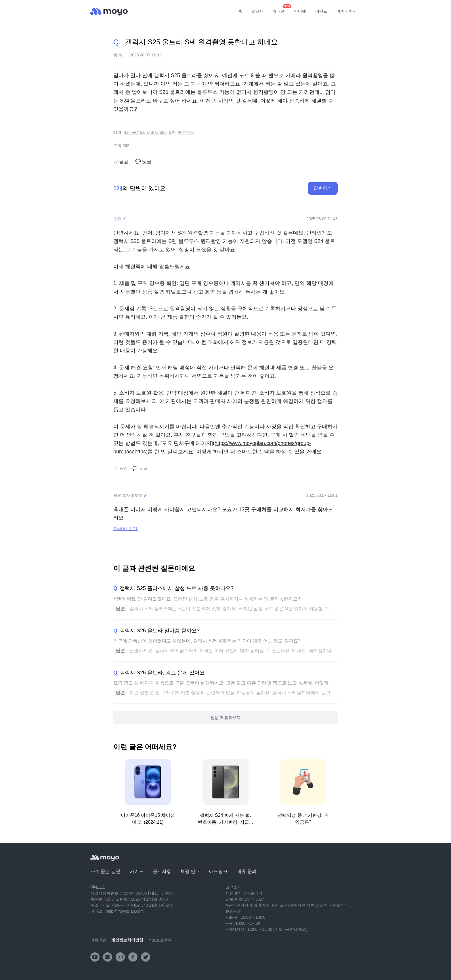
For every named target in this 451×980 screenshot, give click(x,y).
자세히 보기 (125, 529)
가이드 (137, 871)
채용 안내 (190, 871)
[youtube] (95, 957)
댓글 (143, 162)
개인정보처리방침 (127, 940)
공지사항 (162, 871)
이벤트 (321, 11)
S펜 (172, 132)
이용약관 (98, 940)
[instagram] (120, 957)
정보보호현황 (160, 940)
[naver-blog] (108, 957)
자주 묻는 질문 (105, 871)
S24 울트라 (134, 132)
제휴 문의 (246, 871)
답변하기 (323, 188)
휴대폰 (281, 9)
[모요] (105, 858)
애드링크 (218, 871)
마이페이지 (347, 11)
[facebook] (133, 957)
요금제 (257, 11)
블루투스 (186, 132)
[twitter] (146, 957)
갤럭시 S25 (157, 132)
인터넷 (300, 11)
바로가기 (254, 893)
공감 (121, 162)
